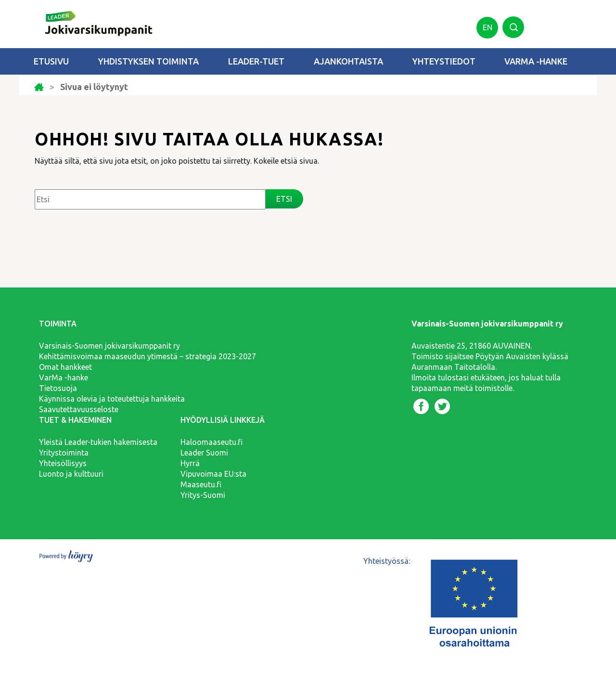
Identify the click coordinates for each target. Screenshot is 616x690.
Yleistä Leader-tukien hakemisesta (98, 442)
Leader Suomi (204, 453)
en (488, 27)
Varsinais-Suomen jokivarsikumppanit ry (109, 346)
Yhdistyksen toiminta (148, 61)
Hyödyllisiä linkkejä (223, 420)
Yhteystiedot (444, 61)
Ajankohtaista (348, 61)
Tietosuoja (58, 388)
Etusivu (51, 61)
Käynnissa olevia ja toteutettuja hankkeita (112, 399)
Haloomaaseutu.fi (212, 442)
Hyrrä (190, 463)
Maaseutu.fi (201, 484)
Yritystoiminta (64, 453)
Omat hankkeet (65, 367)
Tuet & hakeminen (75, 420)
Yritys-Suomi (203, 495)
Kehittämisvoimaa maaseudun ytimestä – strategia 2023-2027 (148, 356)
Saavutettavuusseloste (79, 409)
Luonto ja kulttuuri (71, 474)
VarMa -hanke (536, 61)
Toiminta (58, 324)
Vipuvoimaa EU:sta (213, 474)
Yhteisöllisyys (63, 463)
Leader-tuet (256, 61)
